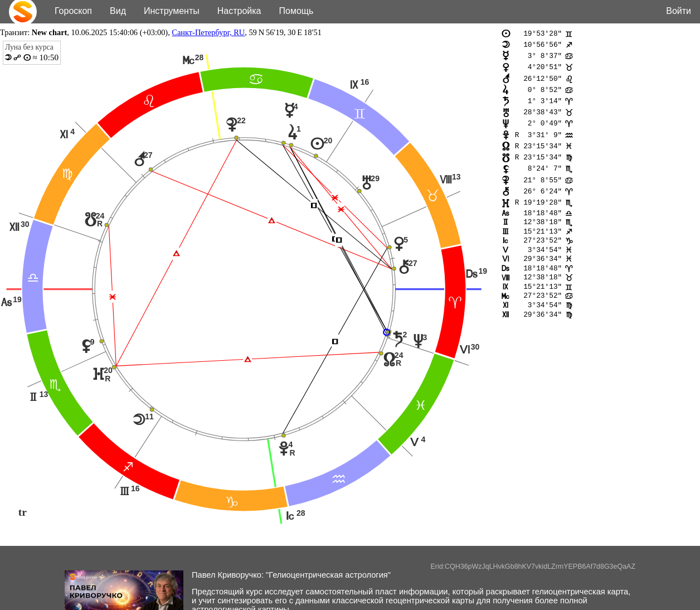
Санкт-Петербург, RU (208, 32)
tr (23, 512)
